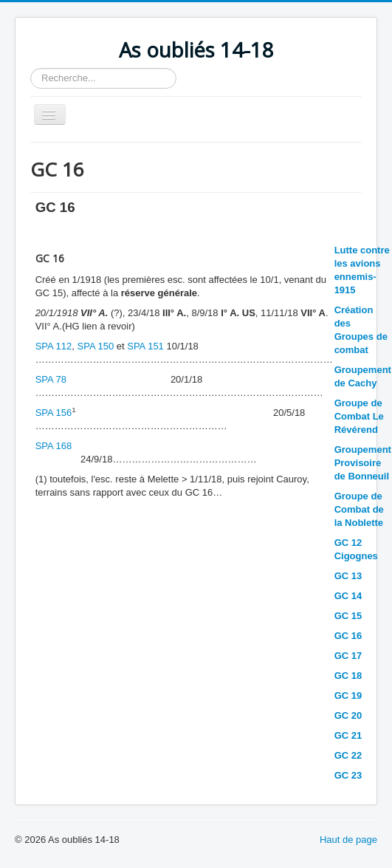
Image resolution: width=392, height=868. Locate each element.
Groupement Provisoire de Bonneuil (363, 463)
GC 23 (348, 775)
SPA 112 (54, 346)
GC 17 (348, 656)
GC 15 (348, 616)
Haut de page (348, 840)
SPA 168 (54, 446)
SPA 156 (54, 413)
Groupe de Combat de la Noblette (359, 509)
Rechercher (31, 68)
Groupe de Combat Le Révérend (359, 416)
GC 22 (348, 755)
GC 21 (348, 735)
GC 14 (348, 596)
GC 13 (348, 576)
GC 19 (348, 696)
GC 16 (348, 636)
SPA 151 (145, 346)
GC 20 (348, 715)
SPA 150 (96, 346)
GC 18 (348, 676)
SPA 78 (51, 379)
